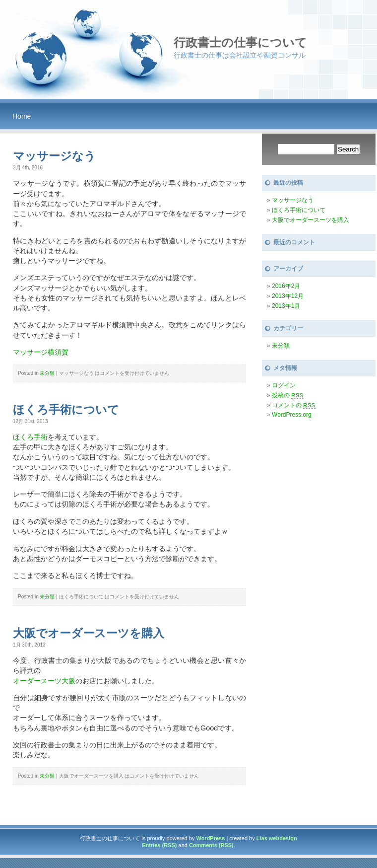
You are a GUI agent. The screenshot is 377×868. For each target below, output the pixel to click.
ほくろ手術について (66, 410)
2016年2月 (286, 286)
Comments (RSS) (211, 845)
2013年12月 (288, 296)
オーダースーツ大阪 (44, 681)
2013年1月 (286, 306)
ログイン (284, 385)
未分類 (47, 373)
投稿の (288, 395)
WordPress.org (292, 415)
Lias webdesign (277, 838)
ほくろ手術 (30, 437)
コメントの (294, 405)
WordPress (210, 838)
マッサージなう (54, 156)
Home (22, 116)
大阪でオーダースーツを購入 (89, 633)
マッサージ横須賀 (41, 352)
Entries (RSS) (159, 845)
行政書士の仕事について (240, 42)
